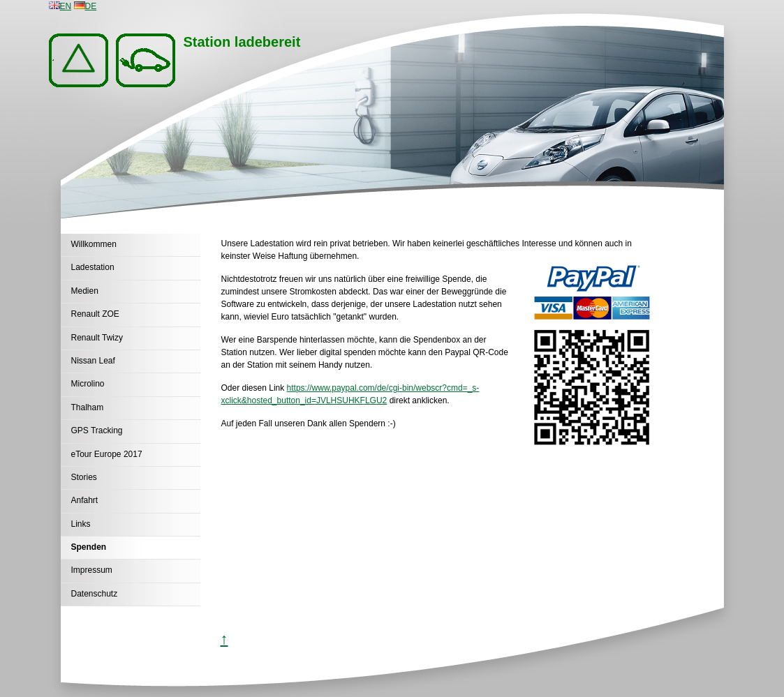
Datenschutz (95, 594)
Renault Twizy (97, 338)
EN (60, 6)
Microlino (88, 384)
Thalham (88, 407)
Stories (84, 477)
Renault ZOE (95, 314)
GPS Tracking (97, 430)
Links (81, 524)
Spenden (89, 547)
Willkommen (94, 244)
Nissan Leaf (93, 361)
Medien (85, 291)
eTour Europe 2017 (107, 454)
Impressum (92, 570)
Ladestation (93, 267)
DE (86, 6)
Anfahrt (85, 500)
